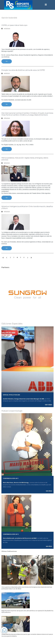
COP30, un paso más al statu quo (14, 25)
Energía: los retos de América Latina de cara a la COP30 (23, 70)
